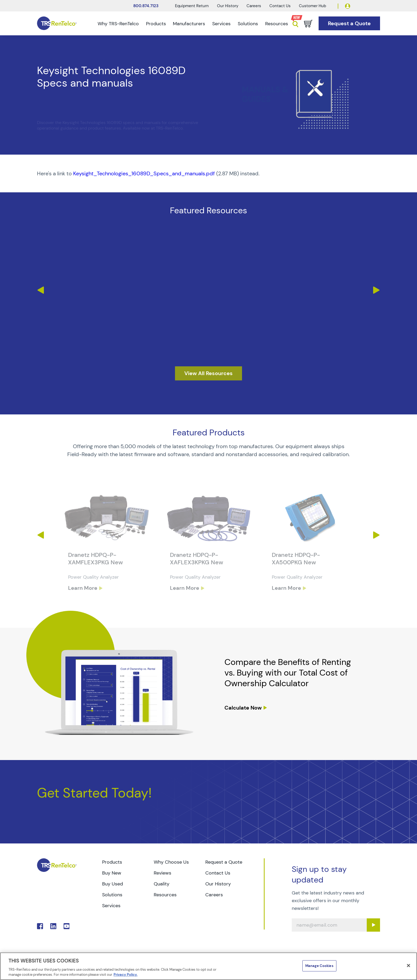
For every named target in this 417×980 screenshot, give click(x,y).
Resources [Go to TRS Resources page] (165, 895)
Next (376, 290)
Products (156, 24)
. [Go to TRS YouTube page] (67, 926)
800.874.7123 (146, 6)
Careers (254, 6)
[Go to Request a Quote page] (349, 24)
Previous (41, 290)
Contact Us (280, 6)
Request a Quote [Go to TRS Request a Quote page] (224, 862)
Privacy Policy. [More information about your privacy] (126, 975)
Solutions (248, 24)
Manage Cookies (319, 966)
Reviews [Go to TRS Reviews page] (162, 873)
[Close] (408, 966)
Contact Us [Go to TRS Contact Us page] (218, 873)
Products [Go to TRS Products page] (112, 862)
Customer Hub (312, 6)
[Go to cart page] (308, 24)
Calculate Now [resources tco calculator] (243, 708)
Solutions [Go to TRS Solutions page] (112, 895)
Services (221, 24)
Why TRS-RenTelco (118, 24)
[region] (208, 966)
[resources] (208, 373)
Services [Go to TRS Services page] (111, 906)
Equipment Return (192, 6)
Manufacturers (189, 24)
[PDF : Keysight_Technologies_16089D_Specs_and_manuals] (208, 173)
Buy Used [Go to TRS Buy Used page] (112, 884)
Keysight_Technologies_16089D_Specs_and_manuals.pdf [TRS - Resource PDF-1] (144, 173)
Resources (277, 24)
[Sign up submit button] (373, 925)
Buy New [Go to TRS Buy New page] (112, 873)
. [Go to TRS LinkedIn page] (53, 926)
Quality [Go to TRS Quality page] (162, 884)
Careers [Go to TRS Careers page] (214, 895)
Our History (228, 6)
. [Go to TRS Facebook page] (40, 926)
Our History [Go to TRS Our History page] (218, 884)
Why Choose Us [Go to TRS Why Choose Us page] (171, 862)
